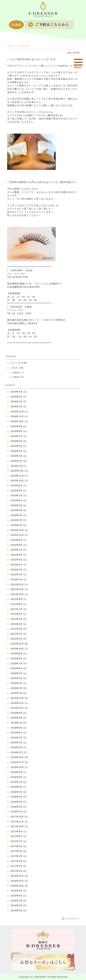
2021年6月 (17, 614)
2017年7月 (17, 841)
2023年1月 (17, 525)
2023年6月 (17, 500)
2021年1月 (17, 639)
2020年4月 (17, 678)
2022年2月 (17, 575)
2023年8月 (17, 491)
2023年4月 (17, 510)
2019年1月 (17, 752)
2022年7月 (17, 550)
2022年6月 (17, 555)
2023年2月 (17, 520)
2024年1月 (17, 466)
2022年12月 (17, 530)
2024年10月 (17, 421)
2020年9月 (17, 654)
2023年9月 (17, 486)
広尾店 (16, 373)
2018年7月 (17, 782)
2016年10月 (17, 886)
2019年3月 (17, 743)
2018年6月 (17, 787)
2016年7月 (17, 901)
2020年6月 (17, 668)
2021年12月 (17, 585)
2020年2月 (17, 688)
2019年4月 (17, 738)
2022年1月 (17, 580)
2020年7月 (17, 664)
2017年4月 (17, 856)
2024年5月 (17, 446)
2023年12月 (17, 471)
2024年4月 (17, 451)
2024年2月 (17, 461)
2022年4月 (17, 565)
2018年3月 (17, 802)
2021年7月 (17, 609)
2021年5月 (17, 619)
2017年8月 (17, 836)
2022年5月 (17, 560)
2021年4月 (17, 624)
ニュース (16, 363)
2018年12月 (17, 757)
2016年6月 (17, 906)
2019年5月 (17, 733)
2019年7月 (17, 723)
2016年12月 (17, 876)
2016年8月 (17, 896)
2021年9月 (17, 599)
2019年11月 (17, 703)
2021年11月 (17, 589)
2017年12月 (17, 817)
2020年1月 (17, 693)
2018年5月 (17, 792)
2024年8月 (17, 431)
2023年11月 (17, 476)
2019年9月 (17, 713)
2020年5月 (17, 673)
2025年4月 (17, 392)
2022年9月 (17, 540)
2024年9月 (17, 426)
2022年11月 (17, 535)
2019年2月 (17, 747)
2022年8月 (17, 545)
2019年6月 (17, 728)
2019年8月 (17, 718)
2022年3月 (17, 570)
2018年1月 (17, 812)
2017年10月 (17, 827)
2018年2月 (17, 807)
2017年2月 (17, 866)
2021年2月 (17, 634)
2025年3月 (17, 397)
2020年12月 (17, 644)
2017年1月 (17, 871)
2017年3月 (17, 861)
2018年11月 (17, 762)
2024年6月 (17, 441)
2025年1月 (17, 407)
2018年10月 (17, 767)
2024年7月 (17, 436)
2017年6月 (17, 846)
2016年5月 (17, 911)
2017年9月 (17, 832)
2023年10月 (17, 481)
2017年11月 (17, 822)
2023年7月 (17, 495)
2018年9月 (17, 772)
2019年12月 (17, 698)
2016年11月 (17, 881)
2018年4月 (17, 797)
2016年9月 (17, 891)
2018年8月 (17, 777)
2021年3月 (17, 629)
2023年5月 (17, 505)
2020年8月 (17, 659)
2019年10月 (17, 708)
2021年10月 (17, 594)
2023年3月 (17, 515)
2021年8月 (17, 604)
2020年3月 (17, 683)
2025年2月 (17, 402)
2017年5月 (17, 851)
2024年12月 (17, 412)
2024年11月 (17, 416)
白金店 (16, 377)
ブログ (14, 368)
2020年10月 (17, 649)
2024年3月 (17, 456)
